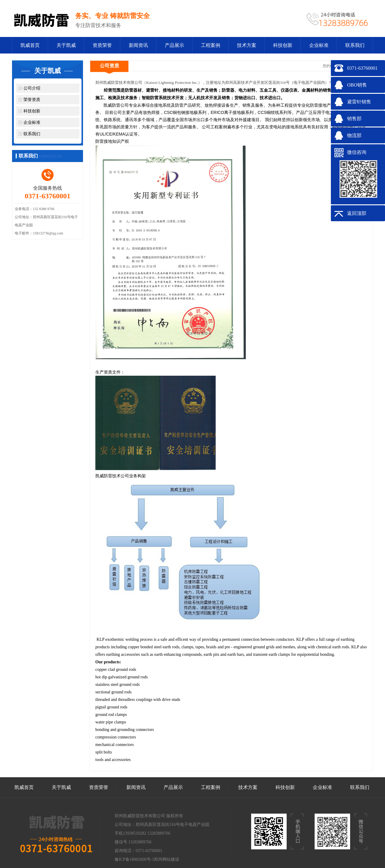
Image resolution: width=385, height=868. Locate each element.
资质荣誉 (102, 45)
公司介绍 (32, 88)
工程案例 (211, 45)
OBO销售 (357, 85)
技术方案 (247, 45)
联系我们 (355, 45)
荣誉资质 (32, 100)
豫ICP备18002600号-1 (134, 859)
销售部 (354, 119)
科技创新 (283, 45)
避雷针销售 (359, 102)
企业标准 (319, 45)
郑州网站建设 (167, 859)
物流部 (354, 135)
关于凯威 (66, 45)
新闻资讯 (138, 45)
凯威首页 (30, 45)
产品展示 (174, 45)
